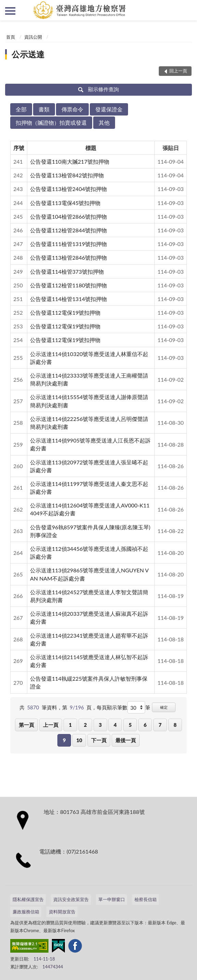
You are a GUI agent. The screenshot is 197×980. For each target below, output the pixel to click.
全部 (21, 109)
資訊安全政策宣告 (71, 899)
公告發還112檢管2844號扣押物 (68, 230)
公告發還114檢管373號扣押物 (67, 271)
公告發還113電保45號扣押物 (65, 203)
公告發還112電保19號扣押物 (65, 312)
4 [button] (115, 725)
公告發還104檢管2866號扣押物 (68, 216)
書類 (44, 109)
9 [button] (64, 740)
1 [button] (71, 725)
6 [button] (145, 725)
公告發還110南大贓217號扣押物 (70, 161)
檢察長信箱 (146, 899)
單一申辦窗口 (112, 899)
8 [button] (175, 725)
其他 (104, 122)
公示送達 (28, 54)
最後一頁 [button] (126, 740)
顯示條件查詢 (98, 89)
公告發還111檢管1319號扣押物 (68, 244)
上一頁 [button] (51, 725)
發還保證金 (109, 109)
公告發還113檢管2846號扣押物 (68, 257)
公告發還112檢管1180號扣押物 (68, 285)
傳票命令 (72, 109)
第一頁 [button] (26, 725)
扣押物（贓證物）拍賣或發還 (51, 122)
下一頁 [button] (99, 740)
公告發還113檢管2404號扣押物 (68, 189)
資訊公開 (33, 37)
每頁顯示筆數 (112, 707)
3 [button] (100, 725)
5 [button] (130, 725)
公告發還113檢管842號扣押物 (67, 175)
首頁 (11, 37)
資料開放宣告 (62, 912)
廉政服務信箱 (26, 912)
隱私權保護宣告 (28, 899)
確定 (164, 707)
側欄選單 (10, 11)
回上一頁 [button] (178, 71)
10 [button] (79, 740)
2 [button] (85, 725)
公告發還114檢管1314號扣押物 (68, 299)
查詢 (187, 10)
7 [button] (160, 725)
